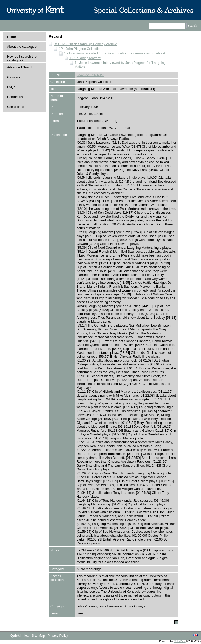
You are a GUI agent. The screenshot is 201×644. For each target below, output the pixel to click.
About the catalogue (22, 47)
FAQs (11, 87)
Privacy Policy (58, 636)
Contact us (15, 97)
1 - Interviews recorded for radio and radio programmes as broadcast (115, 53)
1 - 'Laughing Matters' (85, 58)
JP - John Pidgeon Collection (80, 49)
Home (11, 37)
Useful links (15, 107)
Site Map (39, 636)
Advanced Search (20, 67)
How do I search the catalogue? (22, 58)
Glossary (14, 77)
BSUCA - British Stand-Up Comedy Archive (85, 44)
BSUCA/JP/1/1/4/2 (90, 75)
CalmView (180, 641)
